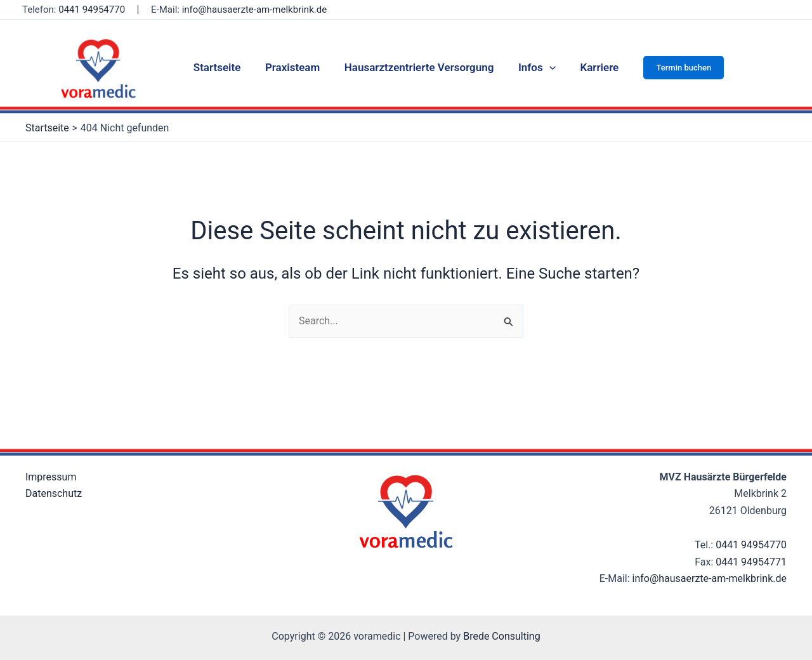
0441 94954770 (751, 545)
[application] (546, 67)
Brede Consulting (502, 636)
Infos (534, 67)
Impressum (51, 477)
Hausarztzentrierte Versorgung (419, 67)
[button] (677, 68)
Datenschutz (54, 493)
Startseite (223, 67)
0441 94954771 (751, 562)
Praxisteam (295, 67)
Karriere (593, 67)
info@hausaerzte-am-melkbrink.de (254, 10)
